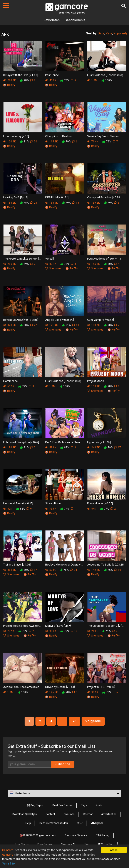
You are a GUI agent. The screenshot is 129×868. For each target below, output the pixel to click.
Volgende (93, 721)
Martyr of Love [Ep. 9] (58, 626)
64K (92, 509)
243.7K (93, 448)
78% (24, 80)
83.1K (51, 264)
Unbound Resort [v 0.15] (18, 503)
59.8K (51, 448)
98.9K (93, 692)
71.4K (93, 142)
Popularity (121, 33)
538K (50, 570)
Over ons (69, 814)
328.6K (9, 325)
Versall (49, 259)
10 (118, 570)
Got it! (114, 850)
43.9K (51, 80)
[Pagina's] (6, 5)
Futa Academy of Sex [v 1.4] (104, 259)
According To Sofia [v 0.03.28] (106, 565)
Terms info (8, 864)
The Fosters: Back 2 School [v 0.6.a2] (23, 259)
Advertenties (109, 814)
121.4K (51, 325)
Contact (50, 814)
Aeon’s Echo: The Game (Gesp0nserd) (23, 687)
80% (108, 264)
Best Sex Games (62, 805)
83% (65, 448)
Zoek (99, 805)
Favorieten (52, 20)
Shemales (53, 269)
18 (76, 203)
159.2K (93, 203)
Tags (84, 805)
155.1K (93, 264)
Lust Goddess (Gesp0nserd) (105, 75)
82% (21, 509)
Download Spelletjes (25, 814)
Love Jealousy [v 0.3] (16, 136)
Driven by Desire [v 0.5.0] (60, 687)
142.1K (93, 570)
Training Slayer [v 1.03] (17, 565)
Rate (109, 33)
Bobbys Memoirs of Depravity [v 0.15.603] (64, 565)
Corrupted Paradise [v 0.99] (104, 197)
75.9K (51, 509)
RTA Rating (103, 835)
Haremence (10, 381)
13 (76, 325)
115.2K (51, 142)
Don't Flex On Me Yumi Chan (63, 442)
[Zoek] (124, 6)
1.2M (92, 80)
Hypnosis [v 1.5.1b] (99, 442)
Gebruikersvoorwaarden (54, 823)
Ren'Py (9, 85)
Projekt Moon (96, 381)
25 (34, 203)
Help (28, 823)
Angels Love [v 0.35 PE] (59, 320)
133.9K (93, 386)
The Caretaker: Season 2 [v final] (106, 626)
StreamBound (54, 503)
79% (66, 142)
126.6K (51, 692)
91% (66, 325)
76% (108, 570)
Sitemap (88, 814)
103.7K (93, 325)
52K (8, 509)
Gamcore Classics (76, 835)
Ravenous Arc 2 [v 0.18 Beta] (21, 320)
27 (34, 325)
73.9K (9, 631)
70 (34, 142)
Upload (97, 823)
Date (101, 33)
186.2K (9, 203)
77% (105, 509)
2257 (80, 823)
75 (74, 721)
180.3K (9, 448)
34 (73, 570)
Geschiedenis (75, 20)
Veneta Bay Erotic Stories (103, 136)
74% (65, 509)
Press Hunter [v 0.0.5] (100, 503)
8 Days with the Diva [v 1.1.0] (21, 75)
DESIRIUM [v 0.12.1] (57, 197)
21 (34, 264)
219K (92, 631)
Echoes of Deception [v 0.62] (21, 442)
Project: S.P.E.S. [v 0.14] (101, 687)
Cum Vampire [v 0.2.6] (101, 320)
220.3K (9, 80)
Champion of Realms (58, 136)
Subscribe (63, 764)
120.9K (9, 142)
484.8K (9, 570)
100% (107, 80)
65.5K (9, 386)
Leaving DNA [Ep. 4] (15, 197)
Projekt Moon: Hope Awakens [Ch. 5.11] (23, 626)
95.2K (51, 631)
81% (24, 142)
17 (118, 448)
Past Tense (52, 75)
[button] (64, 793)
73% (65, 80)
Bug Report (35, 805)
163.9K (51, 203)
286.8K (9, 264)
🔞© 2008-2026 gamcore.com (38, 835)
